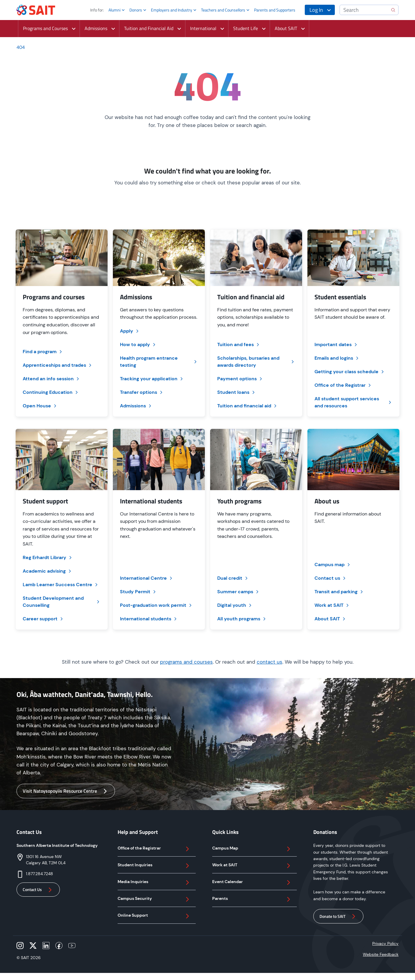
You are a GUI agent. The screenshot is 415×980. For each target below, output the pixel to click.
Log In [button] (316, 10)
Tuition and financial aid (247, 406)
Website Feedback (381, 954)
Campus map (333, 565)
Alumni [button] (115, 10)
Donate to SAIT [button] (338, 916)
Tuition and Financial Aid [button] (147, 28)
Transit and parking (339, 592)
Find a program (43, 352)
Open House (40, 406)
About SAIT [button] (284, 28)
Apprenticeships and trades (58, 365)
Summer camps (238, 592)
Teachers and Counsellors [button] (223, 10)
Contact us (331, 578)
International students (149, 619)
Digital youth (235, 605)
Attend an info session (51, 379)
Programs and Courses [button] (44, 28)
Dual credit (233, 578)
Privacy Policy (385, 943)
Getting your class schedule (350, 372)
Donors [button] (136, 10)
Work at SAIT (332, 605)
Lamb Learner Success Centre (61, 585)
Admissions (136, 406)
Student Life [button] (244, 28)
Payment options (240, 379)
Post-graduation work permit (156, 605)
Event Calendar (252, 883)
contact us (270, 662)
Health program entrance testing (159, 362)
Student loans (237, 392)
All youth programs (242, 619)
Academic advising (47, 571)
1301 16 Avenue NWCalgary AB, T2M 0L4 (46, 860)
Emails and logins (337, 358)
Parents (252, 899)
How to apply (138, 344)
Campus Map (252, 849)
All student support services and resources (353, 402)
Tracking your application (152, 379)
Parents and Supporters (275, 10)
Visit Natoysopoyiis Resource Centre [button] (66, 791)
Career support (43, 619)
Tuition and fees (239, 344)
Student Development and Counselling (62, 602)
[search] (393, 10)
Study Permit (138, 592)
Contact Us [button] (38, 890)
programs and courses (186, 662)
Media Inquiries (154, 883)
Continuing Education (51, 392)
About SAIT (330, 619)
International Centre (147, 578)
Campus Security (154, 899)
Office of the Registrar (343, 385)
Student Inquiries (154, 866)
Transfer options (142, 392)
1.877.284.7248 (39, 874)
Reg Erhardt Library (48, 557)
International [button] (202, 28)
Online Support (154, 916)
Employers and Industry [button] (172, 10)
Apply (130, 331)
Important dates (336, 344)
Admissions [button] (94, 28)
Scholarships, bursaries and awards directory (256, 362)
